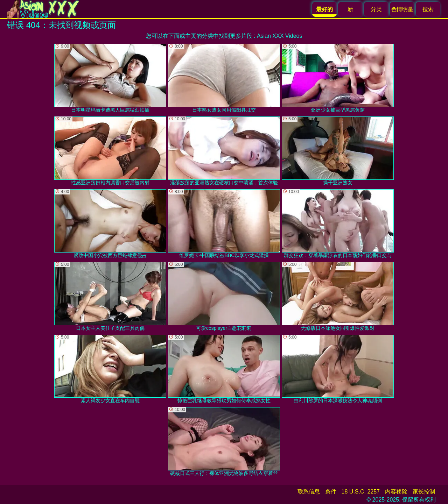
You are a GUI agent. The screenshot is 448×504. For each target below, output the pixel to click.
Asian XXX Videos (280, 36)
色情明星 (402, 9)
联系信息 (309, 492)
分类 (376, 9)
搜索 (428, 9)
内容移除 (396, 492)
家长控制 (424, 492)
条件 (331, 492)
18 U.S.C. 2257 (361, 492)
